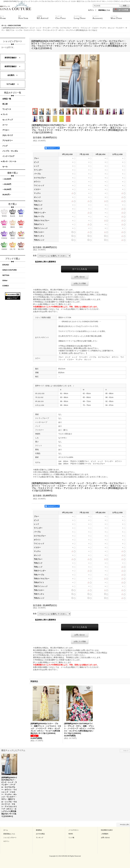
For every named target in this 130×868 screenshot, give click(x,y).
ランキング (40, 837)
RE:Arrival (46, 17)
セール (5, 167)
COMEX (6, 286)
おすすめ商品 (40, 834)
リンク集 (71, 837)
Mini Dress (120, 17)
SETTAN (6, 275)
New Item (28, 17)
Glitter (5, 280)
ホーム (6, 830)
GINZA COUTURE (10, 270)
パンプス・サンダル (10, 151)
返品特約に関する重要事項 (45, 262)
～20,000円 (7, 184)
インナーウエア (8, 156)
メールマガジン (74, 830)
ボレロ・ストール (9, 161)
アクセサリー (8, 140)
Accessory (102, 17)
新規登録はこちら (104, 10)
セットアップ (8, 120)
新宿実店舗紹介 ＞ (13, 58)
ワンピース (7, 109)
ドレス (5, 114)
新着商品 (39, 830)
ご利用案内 (105, 834)
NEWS (71, 834)
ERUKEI (6, 265)
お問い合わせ (80, 277)
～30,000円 (7, 189)
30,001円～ (7, 195)
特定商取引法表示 (107, 830)
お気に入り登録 (80, 283)
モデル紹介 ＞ (13, 84)
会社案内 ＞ (13, 75)
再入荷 (5, 104)
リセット (126, 751)
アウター (6, 130)
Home (9, 17)
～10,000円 (7, 179)
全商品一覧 (7, 99)
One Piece (65, 17)
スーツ (5, 125)
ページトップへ (125, 825)
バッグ (5, 146)
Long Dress (83, 17)
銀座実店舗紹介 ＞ (13, 66)
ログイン (91, 10)
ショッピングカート (10, 837)
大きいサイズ (8, 135)
